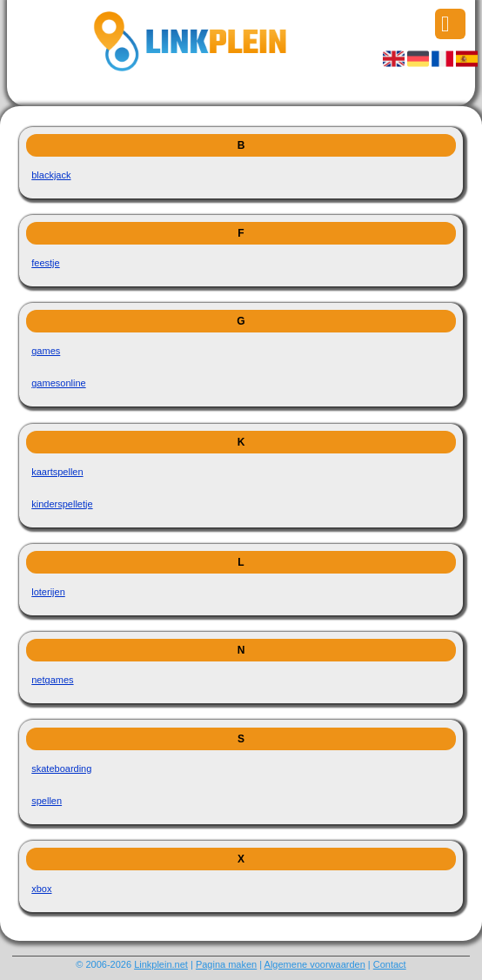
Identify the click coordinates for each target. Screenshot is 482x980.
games (46, 351)
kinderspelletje (62, 504)
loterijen (48, 592)
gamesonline (58, 383)
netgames (52, 680)
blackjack (51, 175)
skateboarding (61, 769)
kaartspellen (57, 472)
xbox (41, 889)
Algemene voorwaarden (315, 964)
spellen (47, 801)
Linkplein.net (161, 964)
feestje (45, 263)
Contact (390, 964)
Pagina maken (226, 964)
